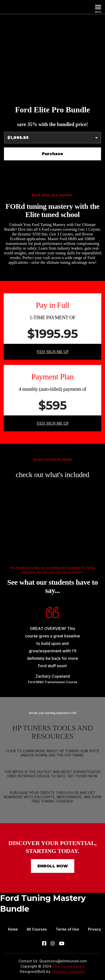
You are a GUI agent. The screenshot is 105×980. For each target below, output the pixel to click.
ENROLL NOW (53, 866)
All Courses (37, 929)
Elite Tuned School (69, 966)
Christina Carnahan (68, 971)
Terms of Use (67, 929)
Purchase (52, 154)
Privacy (94, 929)
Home (13, 929)
